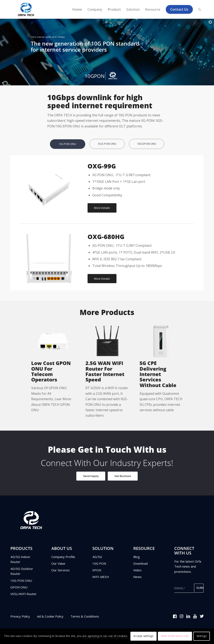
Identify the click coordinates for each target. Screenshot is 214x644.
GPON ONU (19, 588)
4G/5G (97, 558)
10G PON (99, 564)
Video (137, 571)
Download (140, 564)
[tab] (68, 147)
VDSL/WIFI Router (24, 595)
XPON (97, 571)
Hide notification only (175, 636)
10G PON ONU (21, 581)
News (137, 578)
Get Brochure (123, 477)
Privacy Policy (20, 617)
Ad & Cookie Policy (50, 617)
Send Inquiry (91, 477)
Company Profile (63, 558)
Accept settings (143, 636)
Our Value (58, 564)
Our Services (61, 571)
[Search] (200, 9)
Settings (202, 636)
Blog (137, 558)
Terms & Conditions (85, 617)
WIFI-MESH (101, 578)
